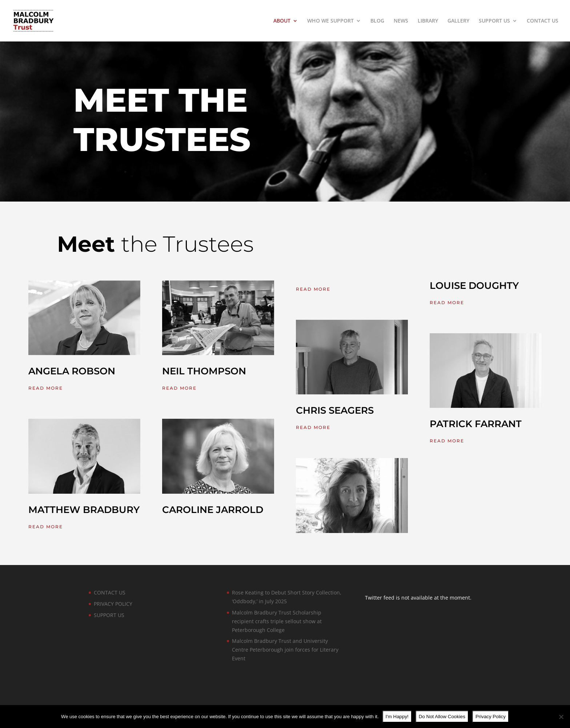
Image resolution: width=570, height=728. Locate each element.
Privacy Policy (491, 717)
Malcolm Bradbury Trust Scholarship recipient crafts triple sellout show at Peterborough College (277, 621)
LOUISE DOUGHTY (474, 286)
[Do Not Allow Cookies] (561, 717)
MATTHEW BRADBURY (84, 510)
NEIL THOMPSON (204, 371)
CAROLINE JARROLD (213, 510)
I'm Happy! (397, 717)
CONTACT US (543, 21)
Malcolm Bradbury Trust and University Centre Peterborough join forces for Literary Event (285, 650)
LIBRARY (428, 21)
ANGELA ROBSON (72, 371)
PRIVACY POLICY (113, 604)
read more (46, 388)
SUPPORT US (494, 21)
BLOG (377, 21)
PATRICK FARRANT (476, 424)
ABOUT (282, 21)
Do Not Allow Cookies (442, 717)
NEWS (401, 21)
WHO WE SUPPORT (330, 21)
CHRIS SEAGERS (335, 410)
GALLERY (458, 21)
